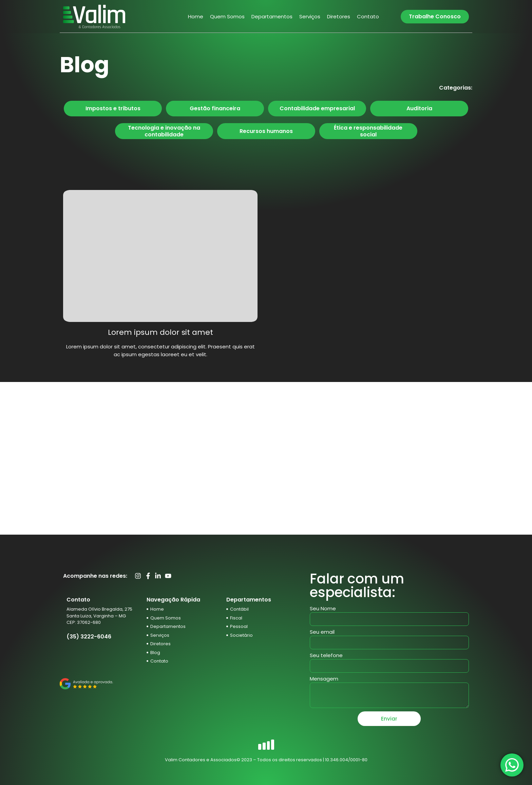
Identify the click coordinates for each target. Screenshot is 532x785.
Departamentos (272, 16)
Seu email (322, 632)
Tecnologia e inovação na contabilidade (164, 131)
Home (196, 16)
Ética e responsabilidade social (368, 131)
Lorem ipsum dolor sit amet (160, 332)
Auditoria (419, 108)
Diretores (339, 16)
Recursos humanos (266, 131)
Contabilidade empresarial (317, 108)
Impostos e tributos (113, 108)
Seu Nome (323, 609)
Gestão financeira (215, 108)
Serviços (310, 16)
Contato (368, 16)
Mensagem (324, 679)
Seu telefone (326, 656)
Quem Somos (227, 16)
